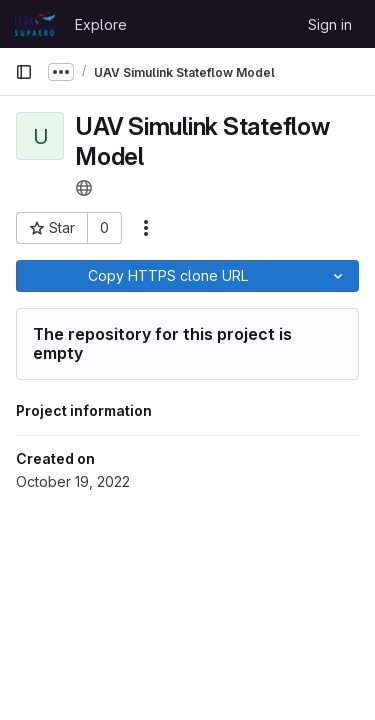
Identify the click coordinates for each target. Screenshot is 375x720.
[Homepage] (35, 24)
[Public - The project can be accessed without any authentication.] (84, 188)
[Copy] (167, 276)
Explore (101, 24)
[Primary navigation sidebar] (24, 72)
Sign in (330, 24)
